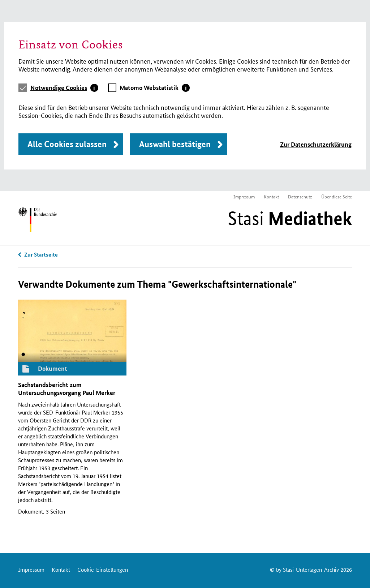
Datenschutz (300, 196)
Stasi (290, 218)
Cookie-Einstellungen (103, 569)
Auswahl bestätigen (175, 144)
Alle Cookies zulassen (67, 144)
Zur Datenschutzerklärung (316, 144)
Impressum (244, 196)
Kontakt (271, 196)
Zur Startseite (41, 254)
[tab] (64, 88)
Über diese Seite (337, 196)
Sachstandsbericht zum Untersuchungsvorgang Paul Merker (67, 389)
